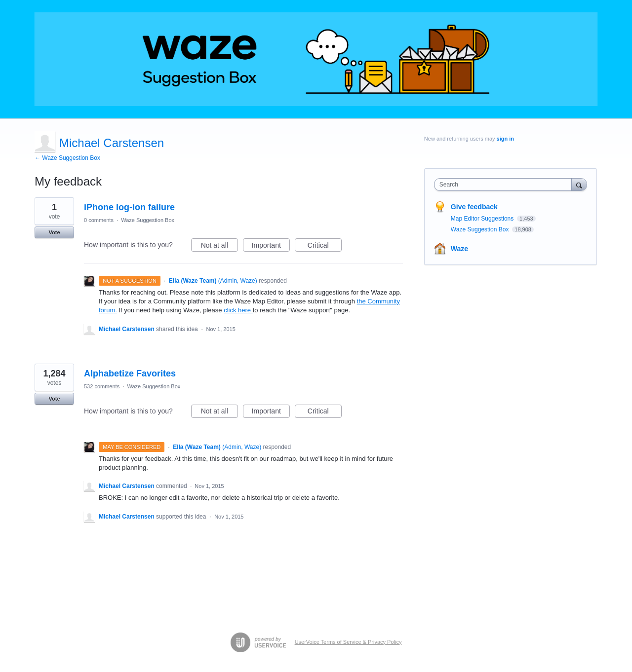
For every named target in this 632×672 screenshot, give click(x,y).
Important (271, 247)
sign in (505, 139)
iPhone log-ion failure (129, 207)
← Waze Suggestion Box (67, 158)
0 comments (99, 220)
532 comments (102, 386)
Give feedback (474, 207)
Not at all (219, 247)
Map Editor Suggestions (483, 219)
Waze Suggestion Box (148, 220)
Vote (54, 232)
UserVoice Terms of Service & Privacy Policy (348, 642)
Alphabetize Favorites (130, 373)
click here (238, 310)
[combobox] (505, 185)
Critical (325, 247)
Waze (459, 249)
